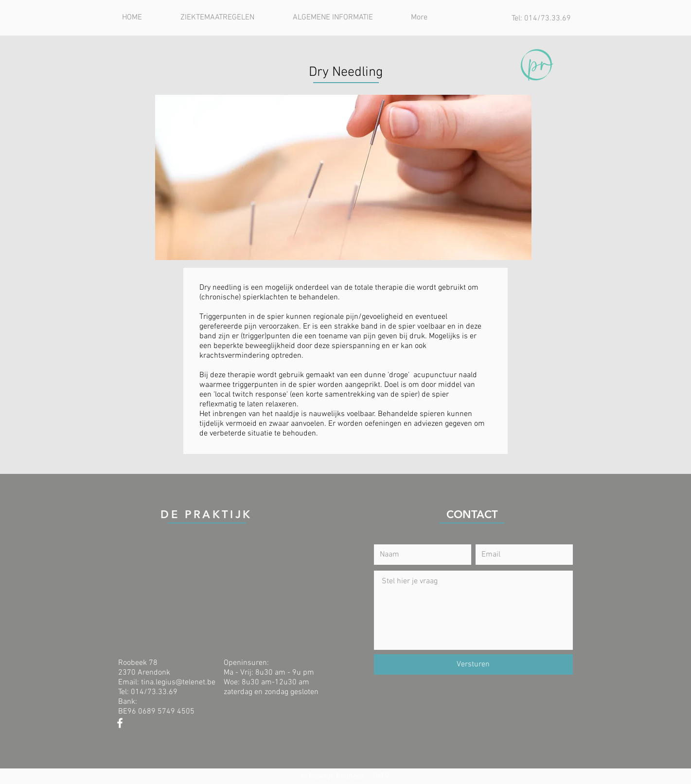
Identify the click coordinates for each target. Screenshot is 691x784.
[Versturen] (473, 664)
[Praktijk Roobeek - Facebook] (120, 723)
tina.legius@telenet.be (178, 682)
